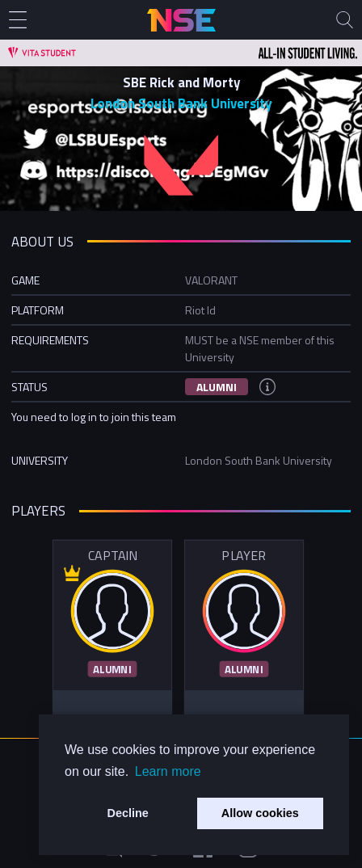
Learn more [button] (168, 771)
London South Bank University (181, 103)
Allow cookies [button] (260, 813)
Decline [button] (128, 813)
